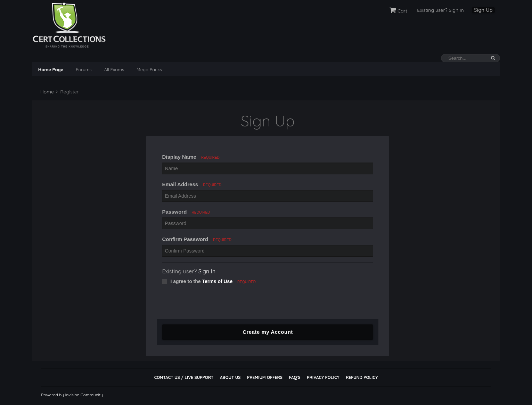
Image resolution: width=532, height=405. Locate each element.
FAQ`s (294, 377)
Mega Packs (149, 69)
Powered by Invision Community (72, 395)
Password (186, 212)
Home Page (51, 69)
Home (46, 92)
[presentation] (210, 306)
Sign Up (483, 10)
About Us (230, 377)
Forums (84, 69)
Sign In (207, 271)
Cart (398, 11)
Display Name (191, 157)
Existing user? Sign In (440, 10)
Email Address (192, 184)
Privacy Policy (323, 377)
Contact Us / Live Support (184, 377)
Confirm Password (197, 239)
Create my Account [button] (268, 332)
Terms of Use (218, 281)
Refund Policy (362, 377)
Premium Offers (265, 377)
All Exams (114, 69)
